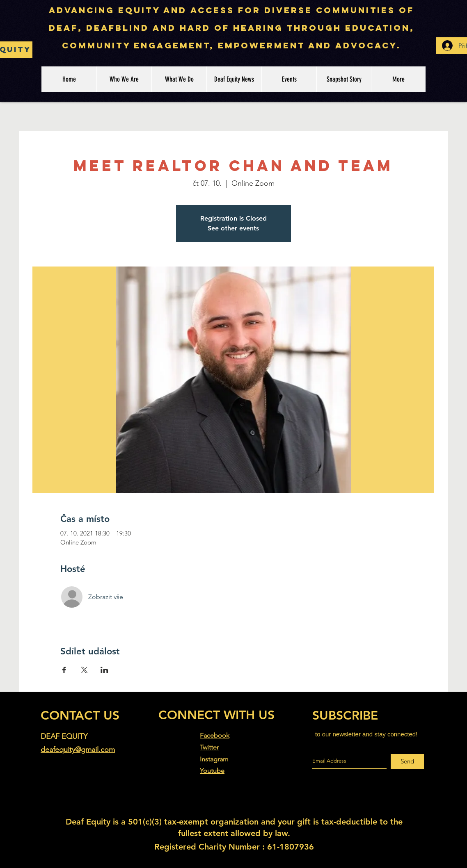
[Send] (407, 761)
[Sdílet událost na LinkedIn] (104, 670)
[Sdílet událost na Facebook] (64, 670)
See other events (233, 228)
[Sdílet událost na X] (84, 670)
